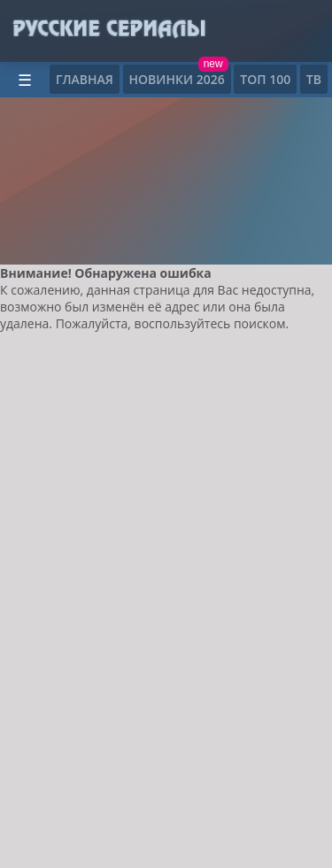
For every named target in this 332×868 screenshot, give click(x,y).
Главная (85, 79)
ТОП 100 (265, 79)
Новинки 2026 (177, 79)
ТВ (314, 79)
